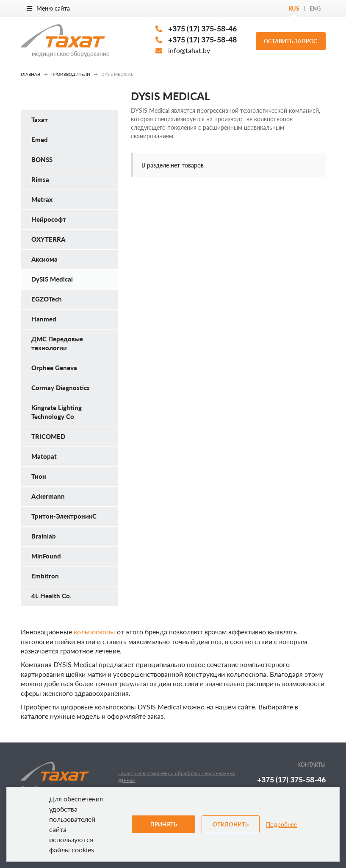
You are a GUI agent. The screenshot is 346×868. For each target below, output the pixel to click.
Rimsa (40, 179)
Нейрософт (49, 219)
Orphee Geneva (54, 368)
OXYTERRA (48, 239)
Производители (71, 74)
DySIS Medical (52, 279)
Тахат (40, 120)
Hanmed (44, 319)
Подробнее (281, 825)
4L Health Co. (51, 596)
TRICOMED (48, 436)
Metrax (42, 199)
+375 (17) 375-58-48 (202, 39)
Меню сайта (48, 8)
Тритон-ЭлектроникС (64, 516)
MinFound (46, 556)
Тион (39, 476)
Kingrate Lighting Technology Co (57, 412)
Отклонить (231, 824)
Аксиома (44, 259)
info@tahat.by (189, 50)
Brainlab (44, 536)
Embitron (45, 576)
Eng (315, 8)
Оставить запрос (291, 41)
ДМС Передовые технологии (57, 343)
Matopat (44, 456)
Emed (40, 140)
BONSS (42, 159)
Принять (164, 824)
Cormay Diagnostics (61, 388)
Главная (30, 74)
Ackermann (48, 496)
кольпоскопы (94, 632)
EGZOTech (47, 299)
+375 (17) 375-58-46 (202, 28)
